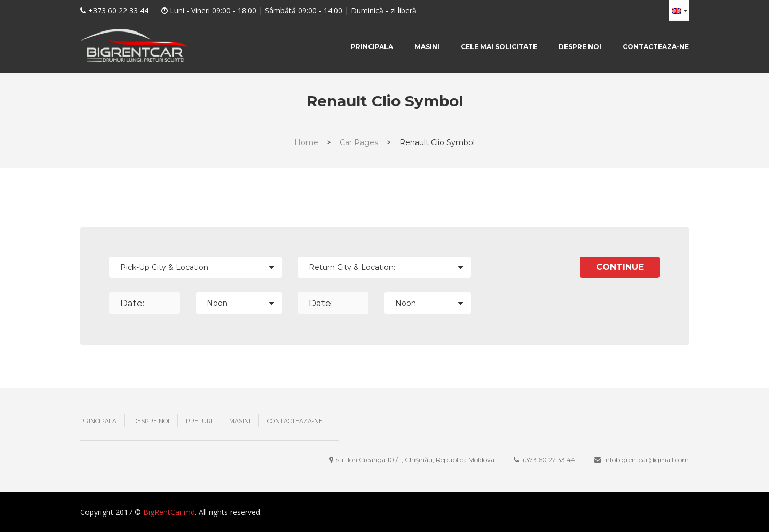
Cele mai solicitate (499, 47)
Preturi (199, 421)
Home (306, 142)
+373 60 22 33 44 (118, 10)
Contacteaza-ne (656, 47)
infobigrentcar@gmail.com (646, 460)
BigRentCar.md (169, 512)
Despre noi (580, 47)
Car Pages (359, 142)
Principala (372, 47)
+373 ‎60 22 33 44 (548, 460)
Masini (427, 47)
